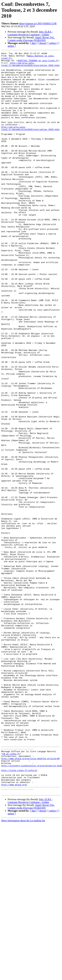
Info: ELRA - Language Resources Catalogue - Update (30, 33)
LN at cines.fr (11, 894)
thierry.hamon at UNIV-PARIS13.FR (38, 24)
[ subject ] (53, 43)
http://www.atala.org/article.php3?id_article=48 (30, 900)
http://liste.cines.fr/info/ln (19, 914)
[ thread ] (43, 43)
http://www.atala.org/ (14, 931)
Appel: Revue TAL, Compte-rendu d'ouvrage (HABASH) (31, 39)
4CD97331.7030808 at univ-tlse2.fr (38, 62)
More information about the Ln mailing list (23, 969)
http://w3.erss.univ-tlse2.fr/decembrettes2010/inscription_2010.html (30, 67)
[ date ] (34, 43)
